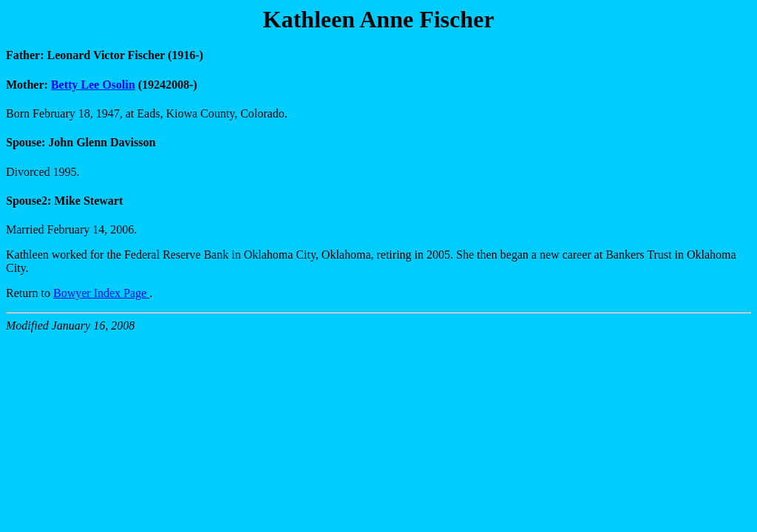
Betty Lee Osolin (93, 85)
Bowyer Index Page (101, 293)
